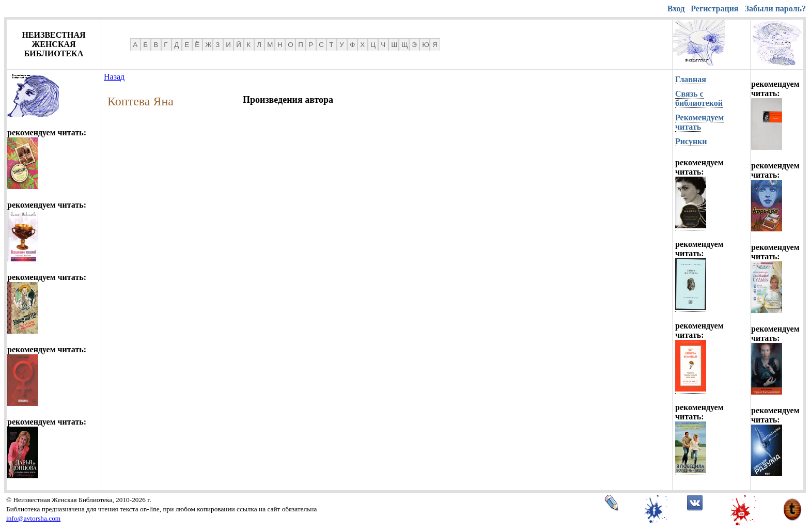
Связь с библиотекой (699, 98)
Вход (676, 9)
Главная (691, 79)
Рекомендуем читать (699, 122)
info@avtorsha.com (33, 518)
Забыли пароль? (775, 9)
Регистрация (714, 9)
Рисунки (691, 141)
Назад (114, 77)
